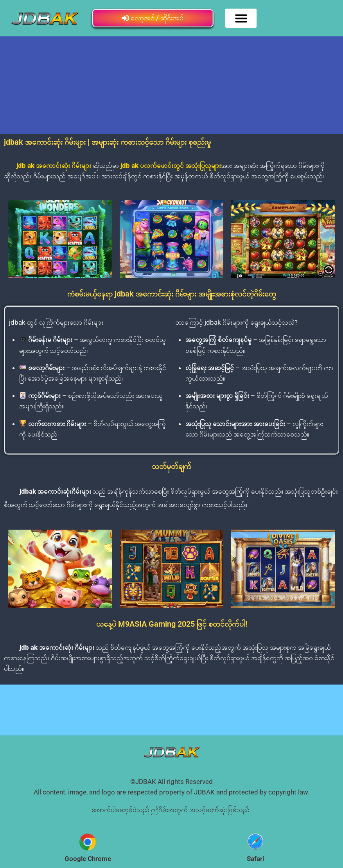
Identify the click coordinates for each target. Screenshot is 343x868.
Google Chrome (88, 859)
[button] (241, 18)
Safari (255, 859)
